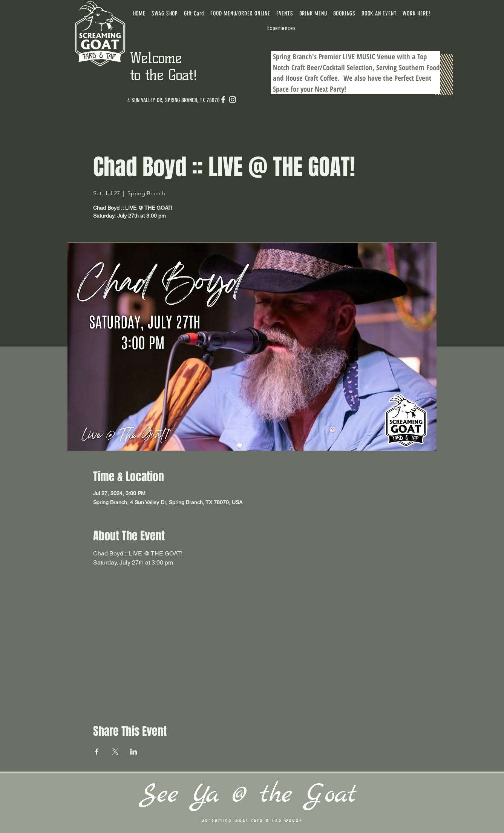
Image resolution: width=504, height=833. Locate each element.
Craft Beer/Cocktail (318, 67)
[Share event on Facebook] (97, 752)
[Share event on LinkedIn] (134, 752)
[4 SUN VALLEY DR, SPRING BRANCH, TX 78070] (174, 100)
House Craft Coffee (312, 78)
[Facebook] (223, 100)
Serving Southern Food (408, 67)
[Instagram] (233, 100)
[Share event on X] (115, 752)
